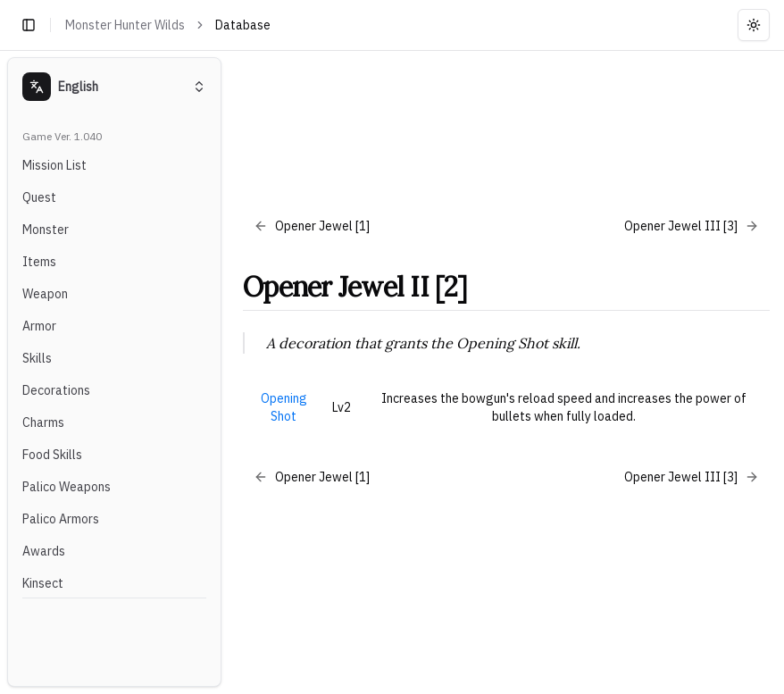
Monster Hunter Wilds (125, 25)
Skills (37, 358)
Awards (44, 551)
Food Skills (52, 455)
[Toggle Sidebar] (229, 372)
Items (39, 262)
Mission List (54, 165)
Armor (39, 326)
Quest (39, 197)
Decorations (56, 390)
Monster (46, 230)
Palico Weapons (67, 487)
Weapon (45, 294)
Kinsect (43, 583)
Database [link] (243, 25)
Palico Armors (61, 519)
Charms (43, 422)
